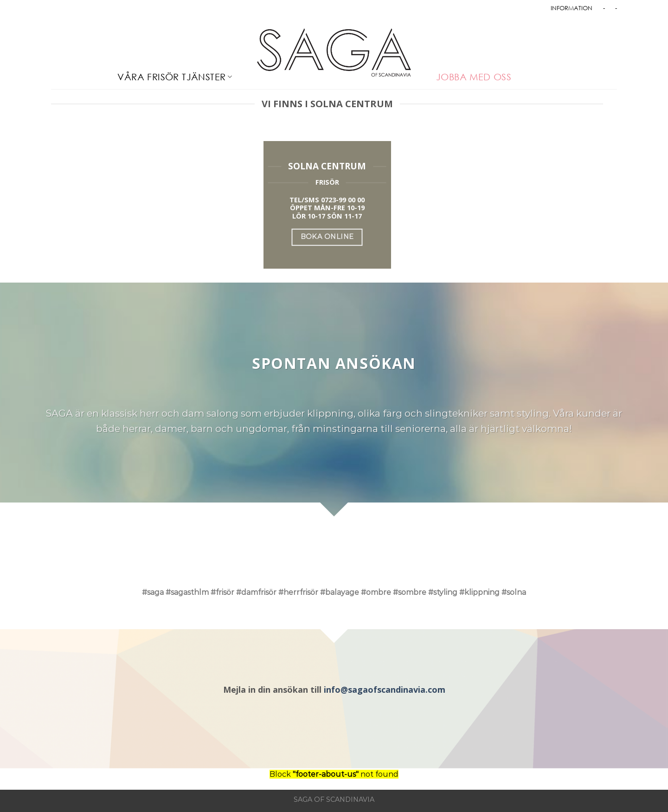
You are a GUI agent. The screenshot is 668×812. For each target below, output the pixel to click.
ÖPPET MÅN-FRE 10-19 (327, 207)
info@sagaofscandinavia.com (385, 690)
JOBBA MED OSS (474, 77)
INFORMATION (572, 8)
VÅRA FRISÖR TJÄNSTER (175, 77)
